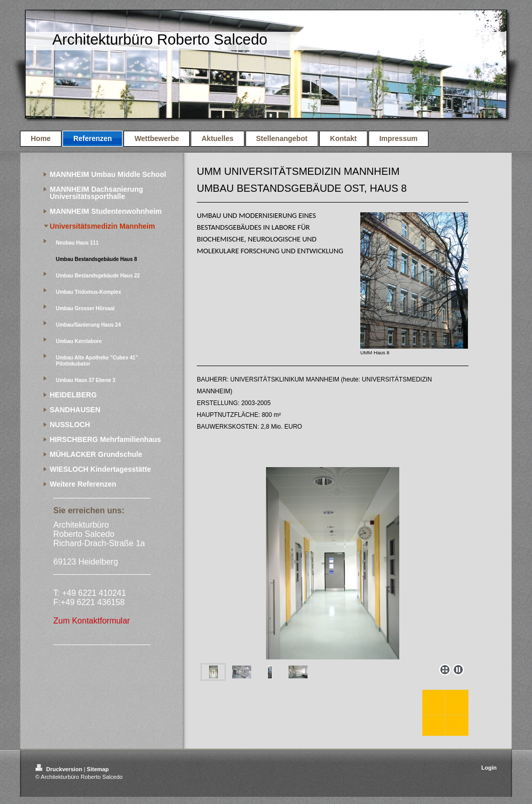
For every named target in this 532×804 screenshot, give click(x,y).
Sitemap (98, 769)
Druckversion (59, 769)
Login (489, 768)
